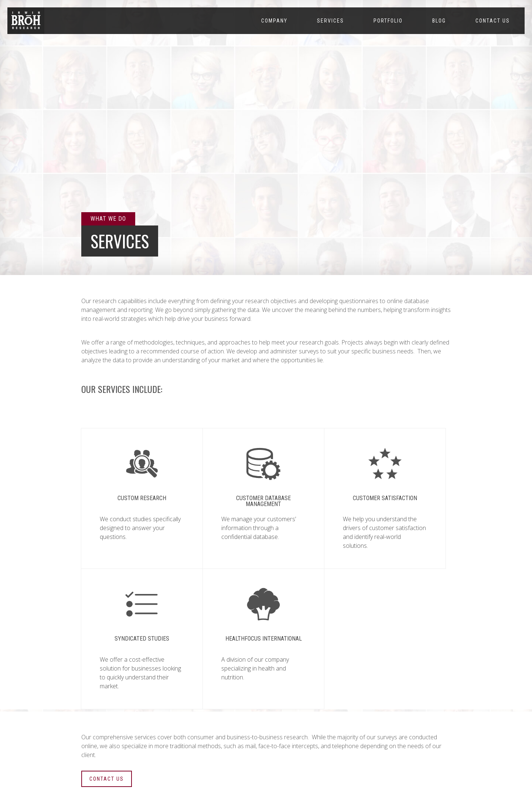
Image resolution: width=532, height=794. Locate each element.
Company (274, 21)
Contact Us (493, 21)
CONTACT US (107, 779)
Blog (439, 21)
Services (330, 21)
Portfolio (388, 21)
